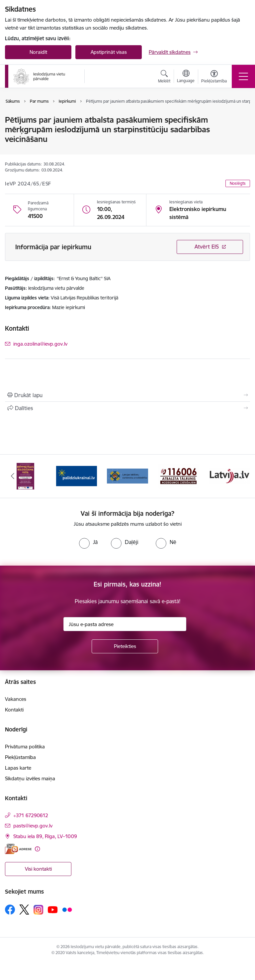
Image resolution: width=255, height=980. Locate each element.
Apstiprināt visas (109, 52)
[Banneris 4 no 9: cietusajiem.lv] (179, 476)
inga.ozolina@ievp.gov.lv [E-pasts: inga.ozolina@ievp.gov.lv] (40, 344)
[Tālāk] (242, 476)
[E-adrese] (18, 849)
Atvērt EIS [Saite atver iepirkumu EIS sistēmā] (207, 247)
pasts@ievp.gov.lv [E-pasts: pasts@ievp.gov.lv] (33, 826)
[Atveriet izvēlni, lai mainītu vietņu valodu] (186, 77)
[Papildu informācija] (37, 849)
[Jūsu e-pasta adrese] (125, 624)
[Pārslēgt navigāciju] (243, 76)
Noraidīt (38, 52)
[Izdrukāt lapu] (127, 395)
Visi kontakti (38, 869)
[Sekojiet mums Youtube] (53, 909)
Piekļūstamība (20, 757)
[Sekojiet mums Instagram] (39, 910)
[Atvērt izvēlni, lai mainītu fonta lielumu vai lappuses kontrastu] (214, 77)
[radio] (88, 542)
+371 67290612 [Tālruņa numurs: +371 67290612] (31, 815)
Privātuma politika (25, 747)
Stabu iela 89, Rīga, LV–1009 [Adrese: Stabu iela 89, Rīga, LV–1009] (45, 836)
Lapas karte (18, 768)
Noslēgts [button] (238, 183)
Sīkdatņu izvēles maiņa (30, 778)
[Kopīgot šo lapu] (127, 408)
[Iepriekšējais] (13, 476)
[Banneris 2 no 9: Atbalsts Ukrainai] (77, 476)
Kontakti (14, 710)
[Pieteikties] (125, 646)
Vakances (16, 699)
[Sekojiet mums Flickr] (67, 909)
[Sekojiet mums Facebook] (10, 910)
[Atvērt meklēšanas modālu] (164, 77)
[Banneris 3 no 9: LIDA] (127, 476)
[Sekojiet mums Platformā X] (24, 910)
